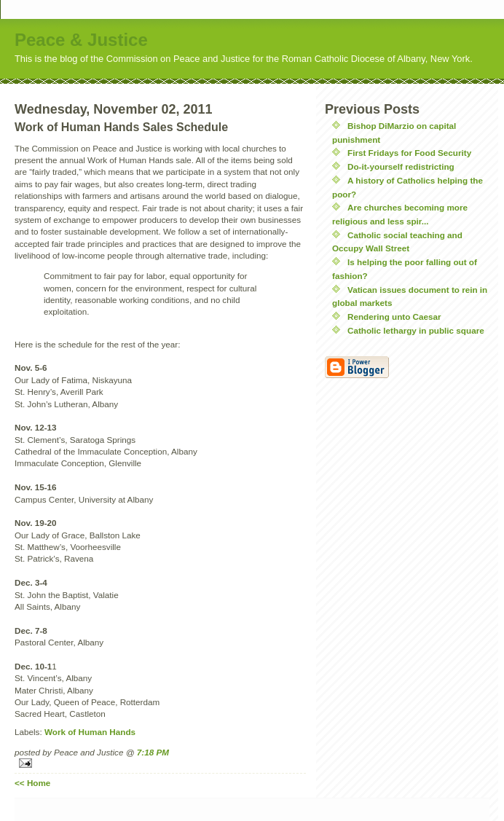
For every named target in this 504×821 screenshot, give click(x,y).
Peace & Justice (81, 40)
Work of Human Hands (90, 732)
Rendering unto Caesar (394, 317)
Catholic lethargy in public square (416, 330)
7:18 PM (153, 752)
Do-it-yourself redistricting (401, 166)
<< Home (32, 783)
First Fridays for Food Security (409, 153)
